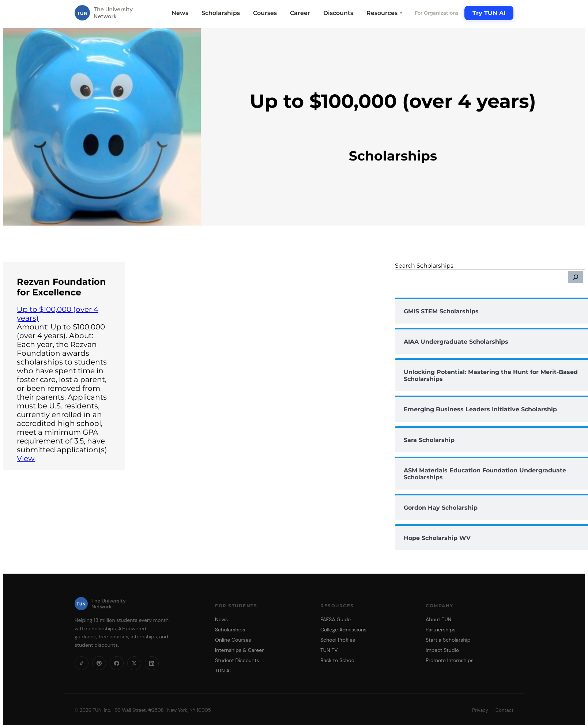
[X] (134, 663)
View (26, 458)
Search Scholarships (424, 266)
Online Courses (233, 640)
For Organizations (437, 13)
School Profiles (338, 640)
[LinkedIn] (152, 663)
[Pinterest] (99, 663)
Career (300, 13)
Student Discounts (237, 660)
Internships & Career (239, 650)
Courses (265, 13)
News (180, 13)
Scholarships (221, 13)
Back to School (338, 660)
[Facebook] (117, 663)
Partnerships (440, 630)
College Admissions (343, 630)
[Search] (576, 277)
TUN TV (329, 650)
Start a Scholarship (448, 640)
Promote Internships (450, 660)
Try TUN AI (489, 13)
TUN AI (223, 671)
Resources (385, 13)
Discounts (338, 13)
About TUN (438, 619)
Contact (504, 710)
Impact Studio (442, 650)
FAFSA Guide (336, 619)
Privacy (480, 710)
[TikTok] (82, 663)
